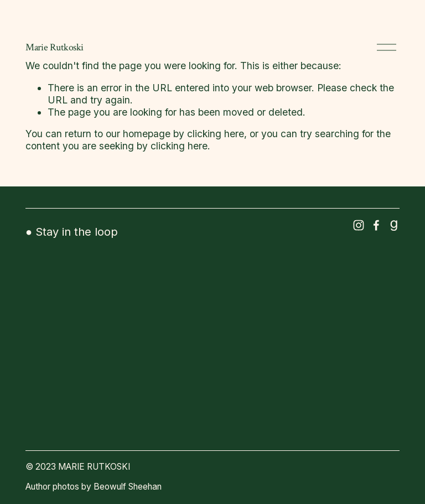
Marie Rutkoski (55, 47)
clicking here (216, 134)
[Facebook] (376, 225)
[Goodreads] (394, 225)
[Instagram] (359, 225)
